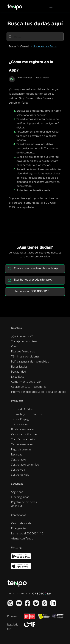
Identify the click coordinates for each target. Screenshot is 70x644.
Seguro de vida (20, 475)
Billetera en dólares (23, 429)
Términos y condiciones (25, 356)
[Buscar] (35, 37)
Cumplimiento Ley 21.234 (26, 382)
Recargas (17, 454)
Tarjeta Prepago (21, 419)
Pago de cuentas (21, 449)
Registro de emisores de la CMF (24, 504)
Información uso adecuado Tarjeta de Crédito (39, 392)
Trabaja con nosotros (24, 341)
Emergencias (19, 528)
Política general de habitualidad (30, 361)
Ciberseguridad (20, 497)
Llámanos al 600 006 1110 (27, 533)
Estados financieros (23, 351)
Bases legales (19, 367)
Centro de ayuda (21, 523)
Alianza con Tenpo (22, 538)
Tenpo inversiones (22, 444)
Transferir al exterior (23, 439)
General (25, 46)
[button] (52, 6)
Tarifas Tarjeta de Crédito (26, 414)
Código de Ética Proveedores (29, 387)
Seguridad (17, 492)
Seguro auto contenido (25, 465)
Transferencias (20, 424)
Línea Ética (18, 377)
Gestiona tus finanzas (24, 434)
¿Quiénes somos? (22, 336)
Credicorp (17, 346)
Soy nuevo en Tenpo (45, 46)
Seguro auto (19, 459)
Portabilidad (19, 372)
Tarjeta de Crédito (22, 409)
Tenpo (12, 46)
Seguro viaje (18, 470)
